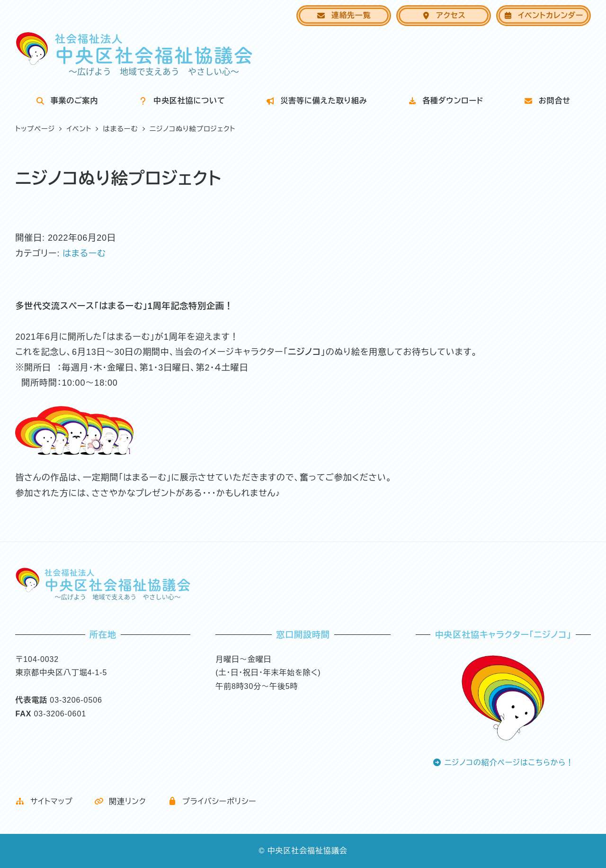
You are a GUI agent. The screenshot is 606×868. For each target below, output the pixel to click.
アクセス (444, 15)
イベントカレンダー (543, 15)
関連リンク (120, 801)
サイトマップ (44, 801)
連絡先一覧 (343, 15)
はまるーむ (84, 253)
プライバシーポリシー (212, 801)
